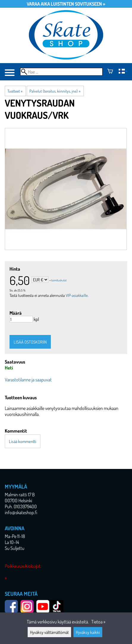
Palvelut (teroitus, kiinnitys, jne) (55, 91)
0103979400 (25, 506)
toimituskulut (59, 280)
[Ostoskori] (110, 72)
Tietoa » (98, 622)
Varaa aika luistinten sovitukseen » (66, 4)
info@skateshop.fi (21, 512)
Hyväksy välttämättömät (49, 632)
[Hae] (61, 72)
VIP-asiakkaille (77, 295)
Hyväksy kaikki (88, 632)
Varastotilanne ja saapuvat (28, 380)
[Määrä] (21, 319)
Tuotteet (15, 91)
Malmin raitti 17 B (20, 495)
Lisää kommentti (23, 441)
